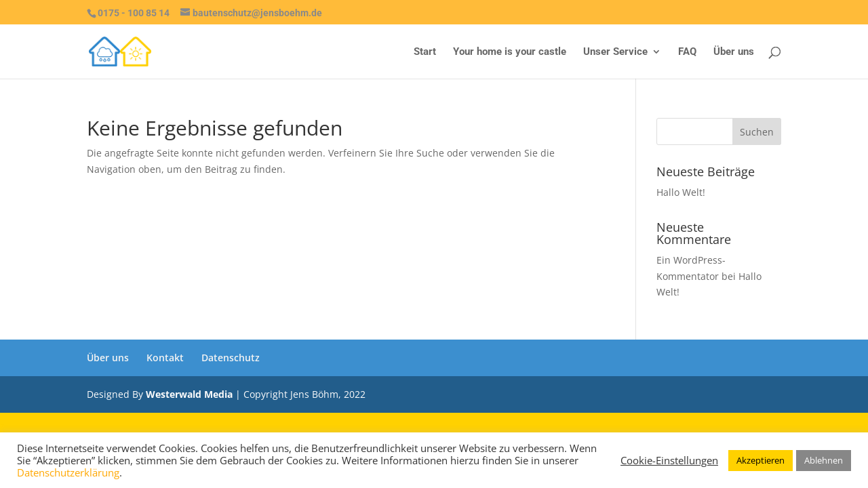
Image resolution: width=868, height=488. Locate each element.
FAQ (687, 52)
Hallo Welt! (681, 192)
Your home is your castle (510, 52)
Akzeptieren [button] (761, 460)
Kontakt (165, 358)
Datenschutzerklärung (68, 472)
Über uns (734, 52)
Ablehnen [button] (824, 460)
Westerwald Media (189, 394)
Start (425, 52)
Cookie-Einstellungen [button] (669, 460)
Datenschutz (231, 358)
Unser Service (615, 52)
